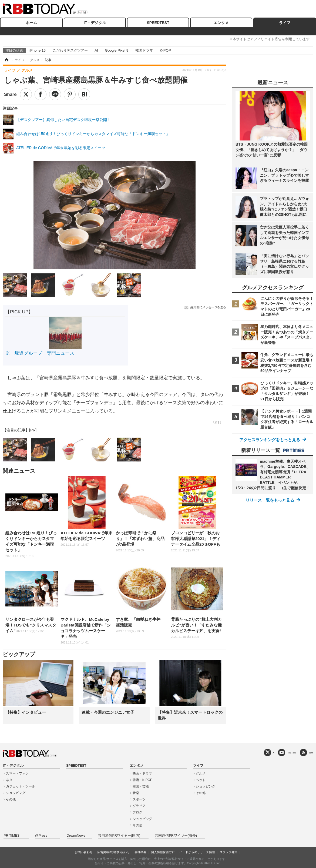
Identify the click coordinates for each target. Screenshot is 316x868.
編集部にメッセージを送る (208, 307)
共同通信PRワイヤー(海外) (176, 836)
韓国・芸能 (141, 786)
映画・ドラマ (142, 773)
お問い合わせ (84, 852)
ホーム (31, 23)
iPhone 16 (38, 50)
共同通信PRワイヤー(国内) (119, 836)
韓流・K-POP (142, 780)
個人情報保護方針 (163, 852)
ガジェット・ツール (21, 786)
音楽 (136, 793)
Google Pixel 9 (117, 50)
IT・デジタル (95, 23)
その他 (11, 799)
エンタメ (221, 23)
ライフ (285, 23)
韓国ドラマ (144, 50)
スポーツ (139, 799)
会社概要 (140, 852)
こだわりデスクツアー (70, 50)
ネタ (9, 780)
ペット (201, 780)
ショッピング (16, 793)
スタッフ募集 (228, 852)
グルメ (201, 773)
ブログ (137, 812)
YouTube (292, 753)
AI (96, 50)
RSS (311, 753)
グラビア (139, 806)
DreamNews (76, 836)
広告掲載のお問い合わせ (114, 852)
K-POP (165, 50)
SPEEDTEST (158, 23)
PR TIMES (11, 836)
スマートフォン (17, 773)
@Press (41, 836)
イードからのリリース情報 (197, 852)
